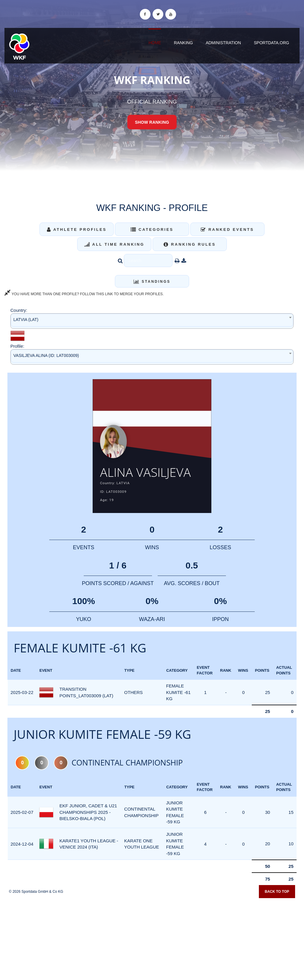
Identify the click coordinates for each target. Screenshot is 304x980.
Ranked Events (227, 229)
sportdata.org (271, 43)
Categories (152, 229)
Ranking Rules (190, 244)
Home (155, 43)
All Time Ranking (114, 244)
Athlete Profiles (77, 229)
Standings (152, 282)
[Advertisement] (152, 937)
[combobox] (152, 321)
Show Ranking (152, 122)
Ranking (183, 43)
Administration (223, 43)
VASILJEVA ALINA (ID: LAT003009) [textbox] (46, 355)
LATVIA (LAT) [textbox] (26, 320)
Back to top (277, 892)
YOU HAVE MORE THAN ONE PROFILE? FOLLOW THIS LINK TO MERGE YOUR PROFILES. (84, 294)
